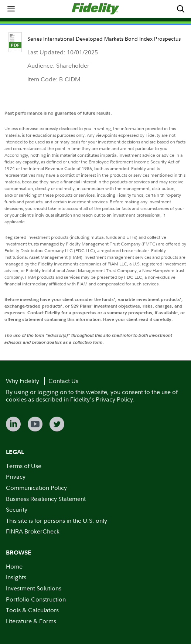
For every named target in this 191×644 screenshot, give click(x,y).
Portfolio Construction (36, 599)
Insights (16, 577)
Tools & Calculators (32, 610)
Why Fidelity (23, 381)
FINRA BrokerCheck (33, 531)
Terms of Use (24, 466)
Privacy (16, 477)
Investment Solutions (34, 588)
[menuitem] (11, 9)
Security (17, 509)
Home (14, 566)
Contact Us (63, 381)
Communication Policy (36, 488)
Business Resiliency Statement (46, 499)
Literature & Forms (31, 621)
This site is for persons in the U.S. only (57, 521)
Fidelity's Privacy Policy (102, 399)
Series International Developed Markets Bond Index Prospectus (104, 39)
